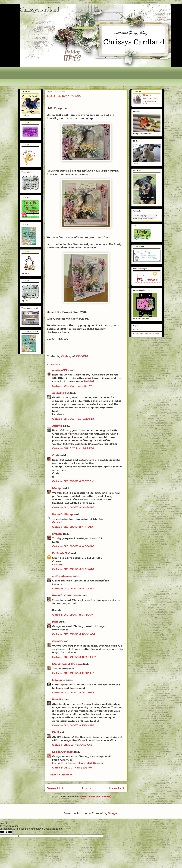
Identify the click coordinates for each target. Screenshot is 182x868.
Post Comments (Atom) (96, 797)
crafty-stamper (62, 576)
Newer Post (56, 788)
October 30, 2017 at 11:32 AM (73, 673)
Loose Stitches (62, 752)
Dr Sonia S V (61, 553)
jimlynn (57, 534)
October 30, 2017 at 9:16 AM (73, 615)
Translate (149, 219)
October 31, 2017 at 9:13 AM (72, 745)
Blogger (113, 813)
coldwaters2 (60, 393)
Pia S (56, 732)
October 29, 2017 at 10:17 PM (73, 419)
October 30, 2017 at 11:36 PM (73, 725)
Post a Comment (61, 775)
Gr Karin (58, 522)
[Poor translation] (9, 832)
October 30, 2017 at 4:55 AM (73, 546)
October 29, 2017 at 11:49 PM (73, 448)
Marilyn (57, 488)
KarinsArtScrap (62, 514)
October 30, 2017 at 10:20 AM (74, 657)
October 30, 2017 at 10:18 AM (74, 634)
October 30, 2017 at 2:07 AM (73, 481)
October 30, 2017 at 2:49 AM (73, 507)
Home (87, 788)
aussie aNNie (61, 370)
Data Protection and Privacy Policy (146, 333)
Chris (56, 455)
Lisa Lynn (59, 680)
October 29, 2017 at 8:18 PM (72, 386)
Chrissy (148, 95)
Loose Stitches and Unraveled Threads (78, 763)
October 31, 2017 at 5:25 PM (72, 768)
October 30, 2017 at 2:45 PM (73, 692)
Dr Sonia (58, 564)
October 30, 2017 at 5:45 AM (73, 588)
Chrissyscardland (39, 10)
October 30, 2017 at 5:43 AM (73, 569)
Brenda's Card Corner (67, 595)
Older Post (117, 788)
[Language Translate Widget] (145, 216)
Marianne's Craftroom (67, 664)
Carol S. (58, 641)
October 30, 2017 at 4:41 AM (73, 527)
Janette (57, 426)
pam (55, 622)
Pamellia (58, 699)
